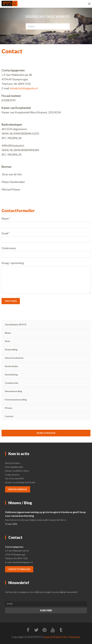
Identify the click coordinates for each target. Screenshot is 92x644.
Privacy (9, 408)
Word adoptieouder (14, 467)
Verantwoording (13, 391)
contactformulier (19, 569)
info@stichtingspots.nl (24, 88)
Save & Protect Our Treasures (62, 637)
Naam (8, 333)
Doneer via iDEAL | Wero (17, 471)
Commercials (12, 383)
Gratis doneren (12, 475)
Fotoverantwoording (16, 400)
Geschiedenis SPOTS (16, 324)
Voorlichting (11, 375)
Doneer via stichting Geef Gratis (20, 482)
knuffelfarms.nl (18, 489)
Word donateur (46, 433)
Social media (11, 366)
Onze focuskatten (14, 358)
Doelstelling (11, 349)
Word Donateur (13, 463)
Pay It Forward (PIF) (15, 478)
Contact (9, 416)
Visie (7, 341)
